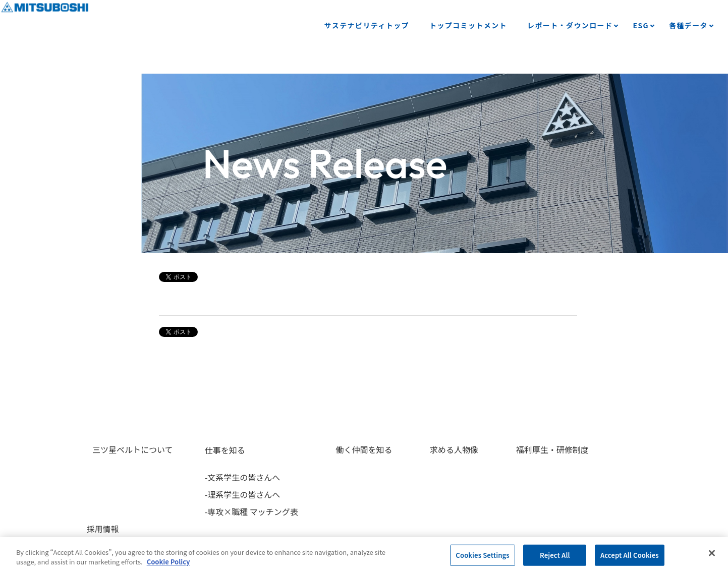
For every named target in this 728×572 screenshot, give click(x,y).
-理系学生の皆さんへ (237, 494)
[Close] (712, 553)
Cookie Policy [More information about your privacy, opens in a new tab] (169, 562)
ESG (641, 25)
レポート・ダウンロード (570, 25)
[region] (364, 555)
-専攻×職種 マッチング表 (245, 511)
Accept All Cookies (630, 555)
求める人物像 (437, 450)
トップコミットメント (468, 25)
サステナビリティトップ (367, 25)
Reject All (555, 555)
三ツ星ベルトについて (127, 450)
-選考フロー (619, 494)
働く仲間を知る (353, 450)
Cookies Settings (482, 555)
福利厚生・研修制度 (529, 450)
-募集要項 (615, 477)
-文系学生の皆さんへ (237, 477)
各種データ (688, 25)
